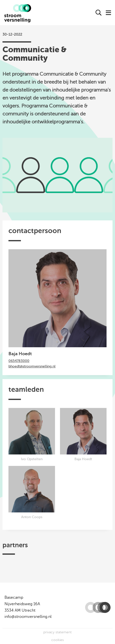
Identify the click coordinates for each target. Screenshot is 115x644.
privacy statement (57, 632)
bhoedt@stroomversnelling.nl (32, 366)
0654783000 (19, 361)
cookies (57, 640)
